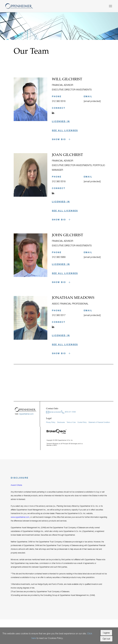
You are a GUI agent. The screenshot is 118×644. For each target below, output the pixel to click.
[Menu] (110, 6)
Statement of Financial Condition (99, 422)
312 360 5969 (59, 257)
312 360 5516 (59, 101)
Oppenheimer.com (26, 414)
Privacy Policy (51, 422)
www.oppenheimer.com (20, 517)
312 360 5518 (59, 181)
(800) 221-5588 (68, 412)
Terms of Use (71, 422)
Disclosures (61, 422)
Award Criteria (16, 485)
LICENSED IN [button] (61, 121)
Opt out (106, 639)
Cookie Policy (82, 422)
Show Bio (61, 139)
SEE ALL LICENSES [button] (65, 130)
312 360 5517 (59, 315)
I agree (106, 633)
